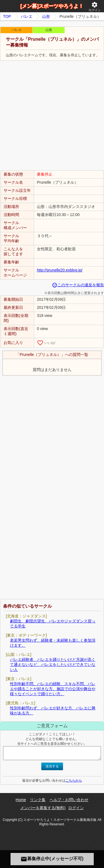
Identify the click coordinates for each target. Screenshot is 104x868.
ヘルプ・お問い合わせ (69, 800)
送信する (52, 766)
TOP (7, 16)
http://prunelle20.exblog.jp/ (60, 270)
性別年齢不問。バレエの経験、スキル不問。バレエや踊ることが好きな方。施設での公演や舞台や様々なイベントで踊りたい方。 (53, 689)
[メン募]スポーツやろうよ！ (52, 6)
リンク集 (38, 800)
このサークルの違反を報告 (78, 285)
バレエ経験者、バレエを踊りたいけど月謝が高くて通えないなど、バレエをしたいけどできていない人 (53, 665)
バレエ (27, 16)
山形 (46, 16)
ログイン (95, 7)
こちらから (74, 780)
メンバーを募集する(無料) (43, 808)
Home (21, 800)
